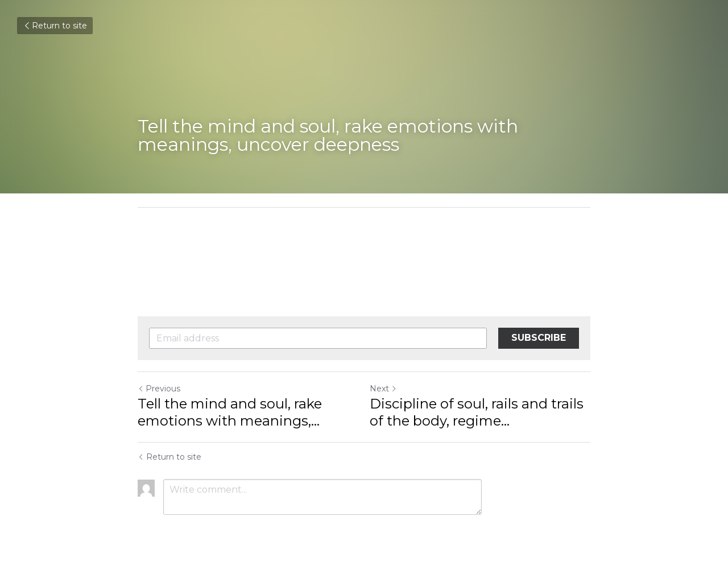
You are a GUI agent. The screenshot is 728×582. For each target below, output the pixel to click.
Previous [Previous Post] (159, 389)
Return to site (55, 26)
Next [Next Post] (383, 389)
